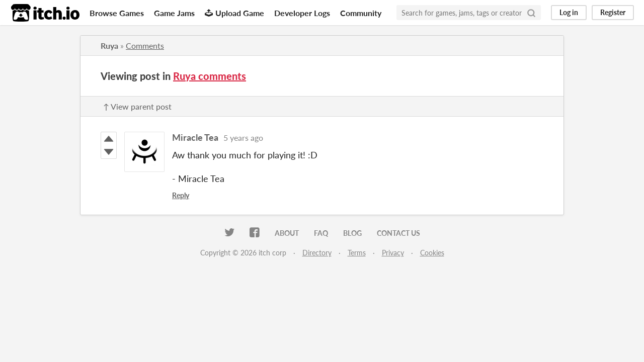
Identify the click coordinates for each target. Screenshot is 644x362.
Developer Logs (302, 13)
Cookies (432, 253)
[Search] (531, 13)
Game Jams (174, 13)
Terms (357, 253)
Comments (145, 46)
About (287, 233)
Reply (181, 195)
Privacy (393, 253)
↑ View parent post (137, 106)
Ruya (109, 46)
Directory (317, 253)
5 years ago (243, 138)
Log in (569, 12)
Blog (352, 233)
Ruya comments (210, 76)
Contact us (398, 233)
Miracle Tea (195, 137)
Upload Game (234, 13)
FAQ (321, 233)
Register (613, 12)
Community (361, 13)
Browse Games (117, 13)
